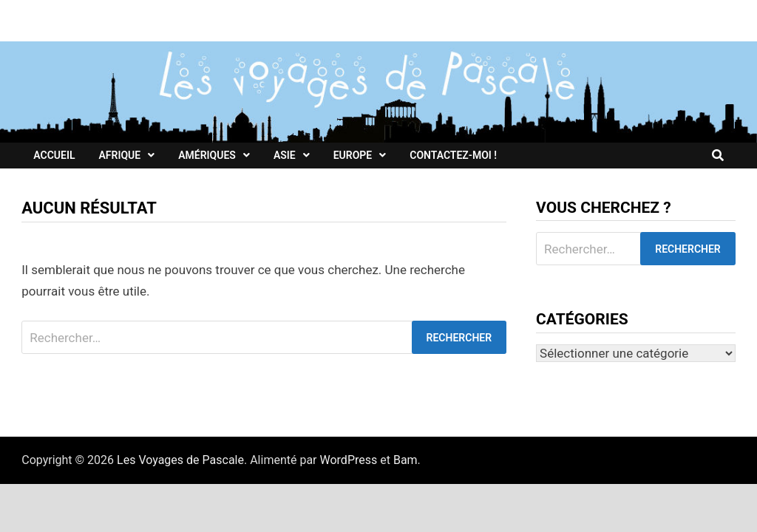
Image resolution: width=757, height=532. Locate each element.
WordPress (349, 460)
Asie (285, 155)
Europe (353, 155)
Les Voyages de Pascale (180, 460)
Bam (405, 460)
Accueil (54, 155)
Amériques (207, 155)
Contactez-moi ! (453, 155)
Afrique (119, 155)
